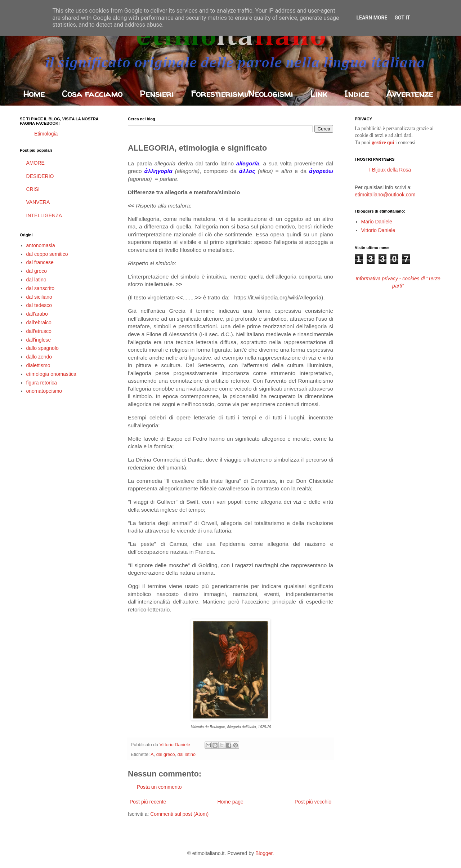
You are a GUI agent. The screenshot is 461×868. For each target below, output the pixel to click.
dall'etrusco (39, 331)
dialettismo (38, 365)
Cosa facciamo (92, 94)
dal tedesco (39, 305)
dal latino (187, 755)
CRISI (33, 189)
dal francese (40, 262)
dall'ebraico (39, 322)
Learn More (372, 18)
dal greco (166, 755)
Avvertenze (409, 94)
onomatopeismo (44, 391)
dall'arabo (37, 314)
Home (34, 94)
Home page (230, 802)
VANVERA (38, 202)
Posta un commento (159, 787)
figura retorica (42, 383)
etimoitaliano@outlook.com (385, 195)
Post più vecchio (313, 802)
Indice (357, 94)
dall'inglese (39, 340)
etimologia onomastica (51, 374)
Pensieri (157, 94)
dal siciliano (39, 297)
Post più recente (148, 802)
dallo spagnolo (42, 348)
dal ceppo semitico (47, 254)
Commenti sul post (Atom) (179, 814)
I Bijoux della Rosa (390, 170)
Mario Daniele (377, 222)
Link (319, 94)
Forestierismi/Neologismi (242, 94)
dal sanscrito (41, 288)
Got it (402, 18)
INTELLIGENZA (44, 215)
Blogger (264, 853)
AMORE (35, 163)
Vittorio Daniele (378, 230)
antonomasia (41, 245)
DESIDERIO (40, 176)
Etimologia (46, 134)
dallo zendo (39, 357)
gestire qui (383, 143)
